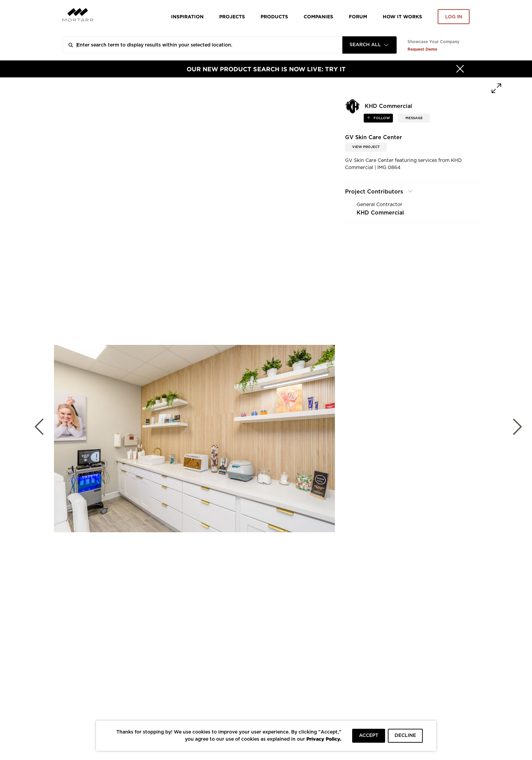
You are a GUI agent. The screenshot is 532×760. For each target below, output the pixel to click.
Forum (358, 16)
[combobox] (369, 45)
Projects (232, 16)
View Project (366, 147)
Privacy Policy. (324, 739)
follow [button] (381, 118)
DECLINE (405, 736)
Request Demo (422, 49)
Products (274, 16)
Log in (454, 17)
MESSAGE (414, 118)
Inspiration (187, 16)
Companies (318, 16)
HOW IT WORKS (402, 16)
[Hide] (460, 69)
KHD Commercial (380, 213)
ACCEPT (369, 736)
